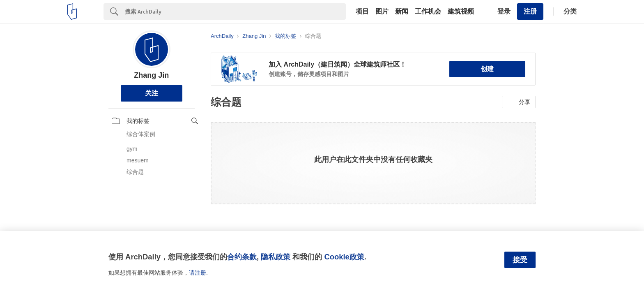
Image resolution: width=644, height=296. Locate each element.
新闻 (402, 12)
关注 (152, 93)
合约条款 (242, 257)
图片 (382, 12)
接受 (520, 260)
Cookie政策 (344, 257)
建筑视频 (461, 12)
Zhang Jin (151, 75)
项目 (362, 12)
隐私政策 (276, 257)
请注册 (198, 273)
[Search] (235, 12)
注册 (530, 11)
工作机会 (428, 12)
